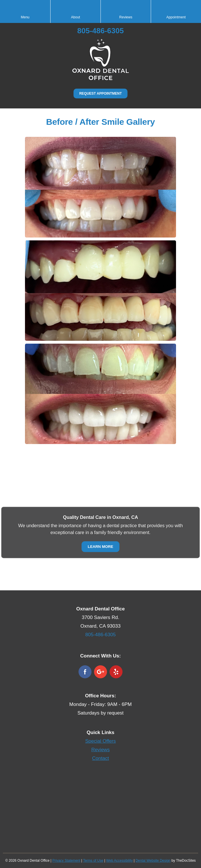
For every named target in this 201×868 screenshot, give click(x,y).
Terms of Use (93, 861)
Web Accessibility (119, 861)
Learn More (101, 547)
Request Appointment (100, 94)
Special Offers (100, 741)
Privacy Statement (66, 861)
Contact (101, 758)
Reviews (100, 750)
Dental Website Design (153, 861)
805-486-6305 (100, 31)
